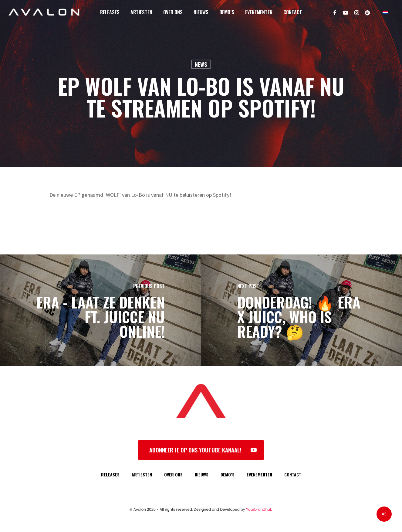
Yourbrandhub (259, 509)
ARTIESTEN (142, 474)
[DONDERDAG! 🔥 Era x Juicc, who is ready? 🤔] (302, 310)
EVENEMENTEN (259, 474)
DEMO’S (228, 474)
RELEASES (110, 474)
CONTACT (293, 474)
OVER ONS (173, 474)
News (201, 64)
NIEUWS (202, 474)
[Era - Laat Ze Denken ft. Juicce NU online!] (101, 310)
